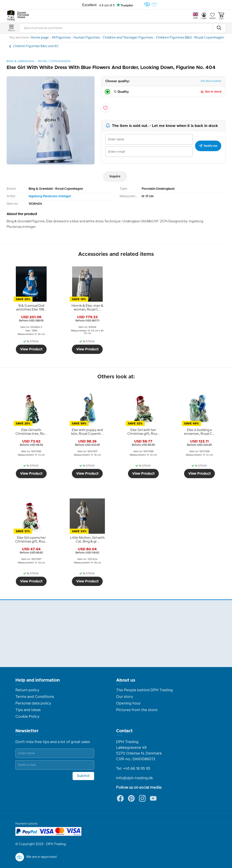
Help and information (38, 680)
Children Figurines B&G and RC (36, 46)
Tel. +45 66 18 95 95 (133, 769)
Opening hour (128, 703)
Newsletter (27, 731)
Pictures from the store (137, 710)
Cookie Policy (27, 717)
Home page (40, 38)
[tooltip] (31, 308)
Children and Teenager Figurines (128, 38)
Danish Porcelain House (22, 15)
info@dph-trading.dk (134, 778)
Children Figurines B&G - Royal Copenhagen (190, 38)
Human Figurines (87, 38)
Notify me (208, 146)
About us (126, 680)
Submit (83, 776)
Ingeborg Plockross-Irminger (50, 196)
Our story (125, 697)
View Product (31, 349)
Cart (221, 16)
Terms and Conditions (35, 697)
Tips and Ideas (28, 710)
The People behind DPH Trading (144, 690)
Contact (124, 731)
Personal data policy (33, 703)
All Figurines (61, 38)
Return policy (27, 690)
